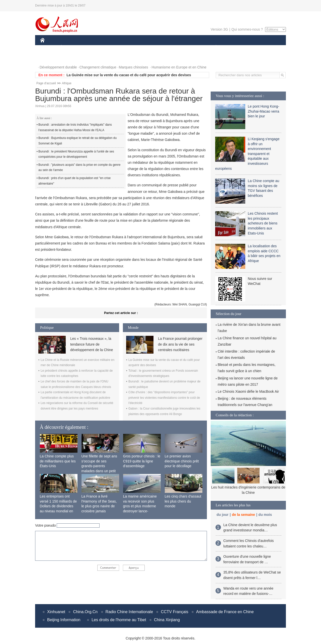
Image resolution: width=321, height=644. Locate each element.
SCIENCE (137, 47)
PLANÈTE (213, 47)
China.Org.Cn (85, 612)
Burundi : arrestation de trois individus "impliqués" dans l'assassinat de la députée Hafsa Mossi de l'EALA (75, 127)
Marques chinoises (134, 67)
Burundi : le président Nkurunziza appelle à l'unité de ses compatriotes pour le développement (76, 154)
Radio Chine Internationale (129, 612)
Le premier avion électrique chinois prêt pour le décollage (182, 461)
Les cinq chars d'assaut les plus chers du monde (183, 501)
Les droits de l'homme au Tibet (119, 620)
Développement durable (58, 67)
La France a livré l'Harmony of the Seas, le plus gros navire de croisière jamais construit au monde (99, 506)
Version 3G (219, 29)
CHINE (49, 47)
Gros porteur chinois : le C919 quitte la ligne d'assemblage (142, 461)
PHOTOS (50, 57)
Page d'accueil (46, 83)
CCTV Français (174, 612)
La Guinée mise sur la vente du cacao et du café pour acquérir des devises (129, 75)
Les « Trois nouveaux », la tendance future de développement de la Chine (92, 344)
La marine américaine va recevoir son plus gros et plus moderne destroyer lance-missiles (140, 506)
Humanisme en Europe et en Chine (179, 67)
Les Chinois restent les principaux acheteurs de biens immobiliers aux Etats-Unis (263, 223)
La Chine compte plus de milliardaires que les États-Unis (58, 461)
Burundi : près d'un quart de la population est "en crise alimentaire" (74, 181)
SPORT (233, 47)
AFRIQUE (114, 47)
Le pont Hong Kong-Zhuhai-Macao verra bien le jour (263, 111)
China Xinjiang (167, 620)
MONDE (93, 47)
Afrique (67, 83)
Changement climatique (98, 67)
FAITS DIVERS (186, 47)
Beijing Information (64, 620)
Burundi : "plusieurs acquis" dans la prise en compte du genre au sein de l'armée (79, 168)
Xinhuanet (56, 612)
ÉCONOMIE (70, 47)
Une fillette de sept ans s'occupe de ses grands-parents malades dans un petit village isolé (99, 466)
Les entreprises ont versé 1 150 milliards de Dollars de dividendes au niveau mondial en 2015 (58, 506)
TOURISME (255, 47)
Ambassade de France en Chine (225, 612)
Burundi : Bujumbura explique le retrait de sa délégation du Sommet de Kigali (77, 141)
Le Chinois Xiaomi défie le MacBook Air (248, 391)
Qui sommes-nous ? (247, 29)
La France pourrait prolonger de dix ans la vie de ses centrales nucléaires (180, 344)
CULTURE (159, 47)
